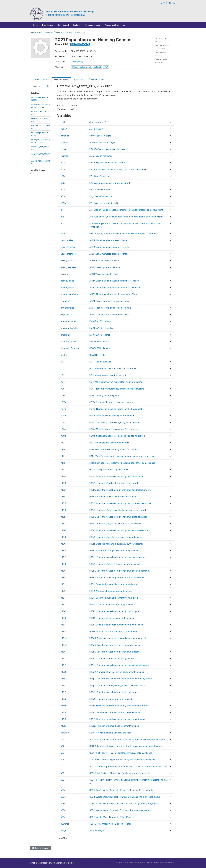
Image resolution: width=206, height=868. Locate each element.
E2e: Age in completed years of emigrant (110, 183)
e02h (63, 203)
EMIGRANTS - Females (101, 328)
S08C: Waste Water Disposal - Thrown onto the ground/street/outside (124, 804)
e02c (63, 169)
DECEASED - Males (99, 341)
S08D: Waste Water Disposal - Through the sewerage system (120, 810)
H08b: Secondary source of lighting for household (115, 422)
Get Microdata (80, 44)
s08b (63, 797)
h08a (63, 416)
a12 (62, 217)
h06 (63, 395)
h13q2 (64, 699)
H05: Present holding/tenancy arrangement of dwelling (117, 389)
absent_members (69, 294)
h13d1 (63, 517)
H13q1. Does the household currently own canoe (114, 692)
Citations (77, 25)
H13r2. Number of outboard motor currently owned (115, 712)
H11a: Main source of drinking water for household (115, 449)
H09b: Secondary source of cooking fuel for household (117, 436)
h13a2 (64, 483)
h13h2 (64, 578)
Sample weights (97, 830)
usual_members (69, 254)
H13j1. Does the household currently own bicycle (114, 598)
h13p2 (64, 685)
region (64, 129)
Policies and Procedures (115, 25)
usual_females (68, 247)
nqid (63, 122)
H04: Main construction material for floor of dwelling (116, 382)
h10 (62, 443)
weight (64, 830)
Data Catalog (48, 25)
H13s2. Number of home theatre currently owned (114, 726)
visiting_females (68, 267)
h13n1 (63, 652)
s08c (63, 804)
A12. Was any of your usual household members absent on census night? (126, 217)
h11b (63, 456)
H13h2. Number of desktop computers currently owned (117, 578)
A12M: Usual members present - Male (108, 240)
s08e (63, 817)
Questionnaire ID (98, 122)
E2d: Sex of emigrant (100, 176)
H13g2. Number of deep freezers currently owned (114, 564)
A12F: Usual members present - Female (109, 247)
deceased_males (69, 341)
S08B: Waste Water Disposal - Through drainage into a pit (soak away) (125, 797)
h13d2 (64, 524)
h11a (63, 449)
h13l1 (63, 625)
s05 (62, 766)
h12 (62, 470)
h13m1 (64, 638)
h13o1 (63, 665)
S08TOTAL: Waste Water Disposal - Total (110, 824)
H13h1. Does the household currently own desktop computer (120, 571)
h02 (63, 369)
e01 (62, 223)
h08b (63, 422)
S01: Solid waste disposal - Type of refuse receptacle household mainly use (127, 739)
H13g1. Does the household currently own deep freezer (117, 557)
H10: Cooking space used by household (109, 443)
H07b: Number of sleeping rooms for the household (116, 409)
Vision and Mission (92, 25)
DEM (57, 32)
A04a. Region (96, 129)
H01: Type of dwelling (100, 362)
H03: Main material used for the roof (108, 375)
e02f (63, 190)
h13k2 (64, 618)
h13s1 (63, 719)
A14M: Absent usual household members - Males (114, 281)
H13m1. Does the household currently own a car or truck (118, 638)
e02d (63, 176)
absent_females (68, 288)
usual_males (67, 240)
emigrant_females (69, 328)
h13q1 (63, 692)
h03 (63, 375)
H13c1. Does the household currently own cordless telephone (120, 503)
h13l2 (63, 632)
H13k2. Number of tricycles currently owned (112, 618)
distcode (65, 136)
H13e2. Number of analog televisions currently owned (116, 537)
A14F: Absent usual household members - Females (115, 288)
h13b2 (64, 497)
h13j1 (63, 598)
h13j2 (63, 604)
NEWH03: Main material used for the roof (110, 733)
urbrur (64, 149)
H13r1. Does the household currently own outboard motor (119, 706)
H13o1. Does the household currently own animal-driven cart (120, 665)
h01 (62, 362)
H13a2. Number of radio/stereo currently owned (114, 483)
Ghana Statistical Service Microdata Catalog (70, 12)
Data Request (63, 25)
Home (36, 25)
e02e (63, 183)
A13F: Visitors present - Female (105, 267)
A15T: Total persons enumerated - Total (109, 314)
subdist (64, 142)
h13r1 (63, 706)
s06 (63, 773)
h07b (63, 409)
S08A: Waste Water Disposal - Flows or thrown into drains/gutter (122, 790)
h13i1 (63, 584)
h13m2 (64, 645)
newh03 (65, 733)
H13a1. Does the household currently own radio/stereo (117, 476)
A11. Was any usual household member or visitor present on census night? (127, 210)
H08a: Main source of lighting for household (112, 416)
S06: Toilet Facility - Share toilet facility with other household (120, 773)
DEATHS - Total (97, 355)
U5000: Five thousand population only (109, 149)
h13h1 (63, 571)
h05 (63, 389)
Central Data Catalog (45, 32)
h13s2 (63, 726)
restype (64, 156)
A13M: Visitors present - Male (104, 261)
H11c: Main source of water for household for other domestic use (122, 463)
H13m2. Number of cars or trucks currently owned (115, 645)
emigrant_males (68, 321)
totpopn (65, 314)
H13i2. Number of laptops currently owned (111, 591)
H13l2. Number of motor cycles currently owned (114, 632)
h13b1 (63, 490)
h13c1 (63, 503)
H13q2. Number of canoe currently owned (111, 699)
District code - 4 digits (100, 136)
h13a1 (63, 476)
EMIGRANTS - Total (100, 335)
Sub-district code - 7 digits (102, 142)
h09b (63, 436)
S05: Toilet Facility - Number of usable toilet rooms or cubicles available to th (128, 766)
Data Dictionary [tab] (61, 80)
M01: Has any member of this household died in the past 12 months (123, 234)
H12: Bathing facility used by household (109, 470)
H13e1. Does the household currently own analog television (119, 530)
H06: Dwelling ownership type (104, 395)
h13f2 (63, 551)
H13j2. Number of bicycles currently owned (111, 604)
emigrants (66, 335)
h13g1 (63, 557)
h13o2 (64, 672)
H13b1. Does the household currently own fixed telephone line (120, 490)
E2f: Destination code (100, 190)
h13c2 (64, 510)
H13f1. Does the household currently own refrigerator (116, 544)
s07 (63, 780)
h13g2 (64, 564)
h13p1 (63, 679)
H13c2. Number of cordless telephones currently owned (118, 510)
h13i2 (63, 591)
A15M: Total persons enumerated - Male (109, 301)
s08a (63, 790)
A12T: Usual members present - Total (108, 254)
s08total (65, 824)
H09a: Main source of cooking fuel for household (114, 429)
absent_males (67, 281)
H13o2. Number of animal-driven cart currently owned (117, 672)
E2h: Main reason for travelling (105, 203)
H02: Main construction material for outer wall (113, 369)
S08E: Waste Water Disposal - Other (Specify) (112, 817)
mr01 (63, 234)
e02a (63, 163)
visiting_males (67, 261)
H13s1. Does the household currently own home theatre (117, 719)
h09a (63, 429)
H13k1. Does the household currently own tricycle (114, 611)
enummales (66, 301)
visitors (64, 274)
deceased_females (70, 348)
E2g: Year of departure (101, 196)
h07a (63, 402)
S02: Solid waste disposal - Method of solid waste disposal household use (126, 746)
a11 (62, 210)
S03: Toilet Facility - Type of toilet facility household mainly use (121, 753)
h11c (63, 463)
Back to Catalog (40, 848)
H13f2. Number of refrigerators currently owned (114, 551)
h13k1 (63, 611)
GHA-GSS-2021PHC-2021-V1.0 (73, 32)
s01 (62, 739)
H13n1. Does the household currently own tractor (114, 652)
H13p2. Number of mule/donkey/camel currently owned (117, 685)
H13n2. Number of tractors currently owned (111, 658)
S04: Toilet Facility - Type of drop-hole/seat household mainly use (122, 760)
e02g (63, 196)
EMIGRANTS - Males (100, 321)
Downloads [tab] (79, 79)
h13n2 (64, 658)
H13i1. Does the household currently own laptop (113, 584)
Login (171, 3)
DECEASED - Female (100, 348)
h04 (63, 382)
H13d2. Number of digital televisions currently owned (116, 524)
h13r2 (63, 712)
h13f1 (63, 544)
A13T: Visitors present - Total (104, 274)
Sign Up (163, 3)
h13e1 (63, 530)
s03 (62, 753)
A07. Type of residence (101, 156)
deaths (64, 355)
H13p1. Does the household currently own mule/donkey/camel (120, 679)
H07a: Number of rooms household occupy (111, 402)
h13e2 (64, 537)
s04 (63, 760)
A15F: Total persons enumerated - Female (110, 308)
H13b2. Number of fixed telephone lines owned (113, 497)
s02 (62, 746)
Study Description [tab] (41, 79)
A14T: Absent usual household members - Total (113, 294)
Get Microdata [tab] (96, 79)
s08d (63, 810)
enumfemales (67, 308)
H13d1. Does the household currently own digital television (118, 517)
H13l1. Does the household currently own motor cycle (116, 625)
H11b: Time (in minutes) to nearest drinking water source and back (123, 456)
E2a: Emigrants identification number (107, 163)
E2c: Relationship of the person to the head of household (118, 169)
